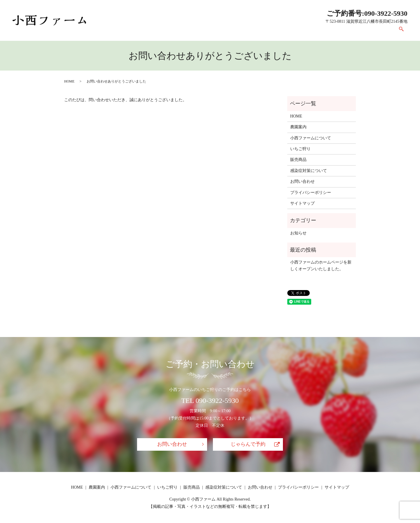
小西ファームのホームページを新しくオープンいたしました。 (321, 265)
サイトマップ (302, 203)
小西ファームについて (222, 32)
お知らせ (298, 233)
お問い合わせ (377, 32)
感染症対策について (334, 32)
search (401, 32)
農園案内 (181, 32)
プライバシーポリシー (311, 193)
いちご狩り (265, 32)
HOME (154, 32)
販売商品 (295, 32)
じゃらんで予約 (248, 445)
